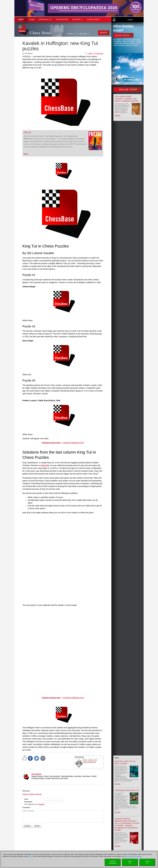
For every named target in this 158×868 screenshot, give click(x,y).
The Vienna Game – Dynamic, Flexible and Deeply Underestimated (127, 99)
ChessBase (37, 774)
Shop (21, 20)
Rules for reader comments (32, 794)
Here (30, 856)
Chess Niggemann (90, 762)
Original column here (51, 443)
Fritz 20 (27, 133)
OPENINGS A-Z (45, 20)
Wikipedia (45, 465)
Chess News (41, 33)
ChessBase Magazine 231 (127, 790)
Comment (26, 808)
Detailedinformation (113, 862)
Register (41, 804)
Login (130, 20)
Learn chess (93, 20)
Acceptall (147, 862)
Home (32, 20)
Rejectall (130, 862)
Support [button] (77, 20)
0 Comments (99, 53)
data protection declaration (133, 856)
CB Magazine (62, 20)
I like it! (90, 53)
